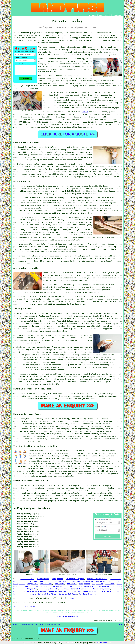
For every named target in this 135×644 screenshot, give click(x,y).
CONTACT (108, 15)
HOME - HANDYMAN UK (67, 616)
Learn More (102, 643)
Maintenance (19, 581)
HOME (88, 15)
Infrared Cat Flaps (47, 594)
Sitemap (15, 624)
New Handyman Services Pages (28, 624)
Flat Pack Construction (25, 594)
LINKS (94, 15)
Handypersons (43, 579)
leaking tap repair (56, 426)
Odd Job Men (60, 581)
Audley (85, 112)
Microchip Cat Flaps (68, 594)
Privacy (120, 624)
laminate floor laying (24, 426)
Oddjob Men (32, 581)
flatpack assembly (112, 426)
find (21, 486)
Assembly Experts (91, 592)
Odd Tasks (115, 579)
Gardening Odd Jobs (63, 586)
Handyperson (57, 579)
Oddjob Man (32, 584)
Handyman (65, 589)
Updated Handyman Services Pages (50, 624)
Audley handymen (21, 419)
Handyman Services (57, 592)
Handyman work (50, 112)
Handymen (45, 586)
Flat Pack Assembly (111, 592)
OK (111, 643)
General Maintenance (97, 579)
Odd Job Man (27, 579)
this (100, 399)
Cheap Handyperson (86, 586)
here (25, 503)
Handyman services (78, 498)
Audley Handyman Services (32, 509)
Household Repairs (75, 579)
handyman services (73, 122)
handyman (117, 125)
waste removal (72, 421)
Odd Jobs (110, 584)
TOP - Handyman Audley (24, 607)
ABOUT (101, 15)
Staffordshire (74, 436)
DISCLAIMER (117, 15)
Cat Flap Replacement (89, 594)
